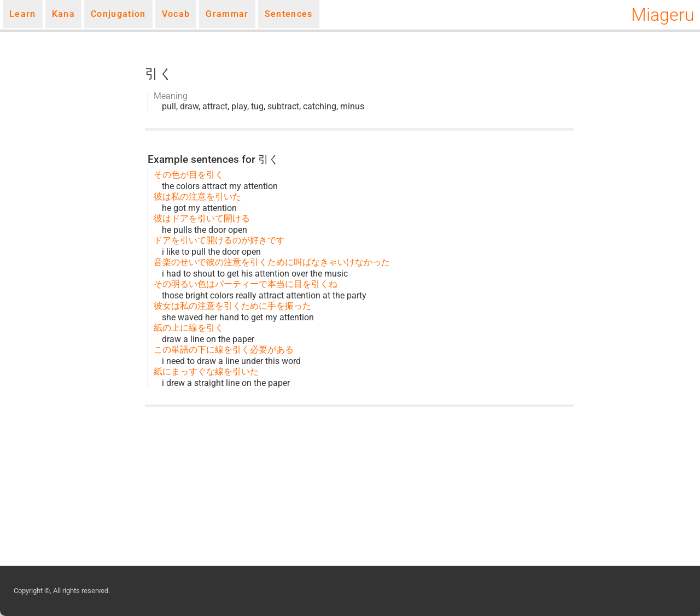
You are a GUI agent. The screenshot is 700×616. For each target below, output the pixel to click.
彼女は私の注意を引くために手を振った (232, 306)
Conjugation (118, 14)
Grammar (227, 14)
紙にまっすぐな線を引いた (206, 371)
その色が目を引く (189, 175)
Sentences (289, 14)
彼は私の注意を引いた (197, 196)
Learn (23, 14)
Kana (63, 14)
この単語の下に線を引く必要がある (224, 350)
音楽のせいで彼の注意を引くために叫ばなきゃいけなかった (272, 262)
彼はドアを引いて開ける (202, 218)
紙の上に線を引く (189, 328)
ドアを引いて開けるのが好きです (219, 240)
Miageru (663, 15)
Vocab (176, 14)
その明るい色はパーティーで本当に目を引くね (246, 284)
